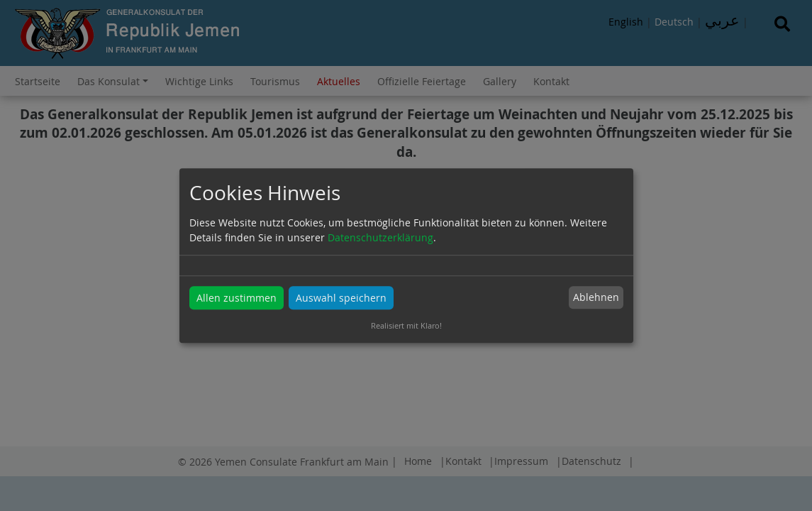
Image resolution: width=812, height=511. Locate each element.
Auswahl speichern (341, 298)
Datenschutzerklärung (380, 237)
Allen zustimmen (237, 298)
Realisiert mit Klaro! (406, 325)
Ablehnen (596, 298)
